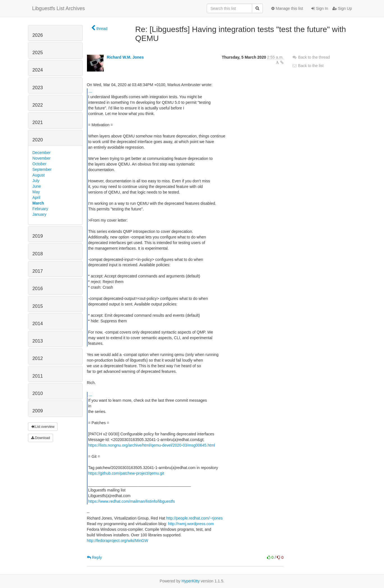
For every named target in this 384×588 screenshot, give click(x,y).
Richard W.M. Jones (125, 57)
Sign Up (342, 8)
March (38, 203)
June (37, 186)
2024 (38, 70)
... (90, 91)
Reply (95, 557)
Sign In (320, 8)
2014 (38, 324)
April (36, 197)
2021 (38, 122)
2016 (38, 289)
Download (41, 438)
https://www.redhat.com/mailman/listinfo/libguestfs (131, 501)
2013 (38, 341)
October (40, 164)
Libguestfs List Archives (59, 8)
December (42, 153)
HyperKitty (191, 581)
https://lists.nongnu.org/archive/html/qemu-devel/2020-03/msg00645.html (151, 445)
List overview (43, 427)
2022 (38, 105)
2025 (38, 53)
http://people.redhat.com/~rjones (195, 518)
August (39, 175)
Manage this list (287, 8)
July (36, 181)
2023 (38, 88)
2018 (38, 254)
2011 (38, 376)
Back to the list (308, 66)
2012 (38, 358)
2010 (38, 393)
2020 (38, 140)
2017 (38, 271)
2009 (38, 411)
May (36, 192)
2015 (38, 306)
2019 (38, 236)
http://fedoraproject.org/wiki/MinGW (118, 541)
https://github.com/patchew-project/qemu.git (126, 473)
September (42, 169)
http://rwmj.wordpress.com (191, 524)
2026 (38, 35)
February (40, 209)
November (42, 158)
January (40, 214)
